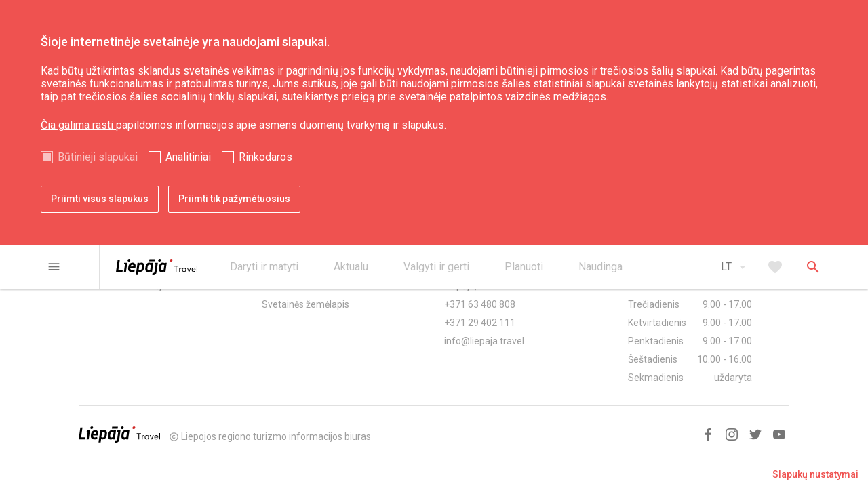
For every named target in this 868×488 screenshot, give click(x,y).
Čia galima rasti (78, 125)
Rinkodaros (265, 157)
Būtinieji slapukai (98, 157)
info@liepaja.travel (484, 341)
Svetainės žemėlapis (305, 304)
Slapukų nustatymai (815, 474)
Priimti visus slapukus (100, 199)
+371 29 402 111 (480, 323)
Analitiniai (188, 157)
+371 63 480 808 (480, 304)
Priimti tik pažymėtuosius (234, 199)
